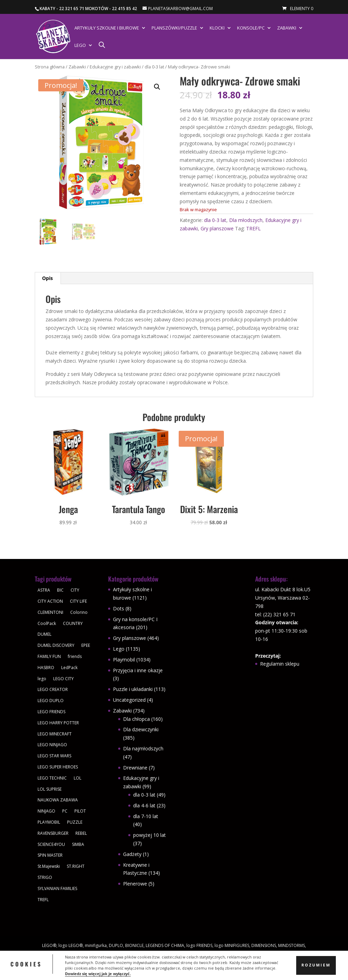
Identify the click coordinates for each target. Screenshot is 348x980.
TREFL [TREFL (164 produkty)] (43, 900)
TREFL (253, 228)
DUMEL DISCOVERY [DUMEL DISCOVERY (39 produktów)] (56, 645)
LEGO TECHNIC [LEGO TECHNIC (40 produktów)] (52, 778)
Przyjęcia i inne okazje (138, 670)
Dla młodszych (246, 220)
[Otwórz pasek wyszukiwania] (102, 45)
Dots (119, 608)
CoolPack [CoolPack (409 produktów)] (47, 623)
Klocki (217, 28)
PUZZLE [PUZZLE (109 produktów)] (75, 822)
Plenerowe (135, 884)
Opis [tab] (47, 278)
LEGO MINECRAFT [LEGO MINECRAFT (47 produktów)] (55, 734)
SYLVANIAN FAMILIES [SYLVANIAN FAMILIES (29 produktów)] (57, 888)
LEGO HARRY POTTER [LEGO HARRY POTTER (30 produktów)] (58, 723)
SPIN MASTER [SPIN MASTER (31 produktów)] (50, 855)
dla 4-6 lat (144, 805)
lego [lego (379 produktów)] (42, 679)
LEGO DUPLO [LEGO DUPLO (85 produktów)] (51, 701)
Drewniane (135, 768)
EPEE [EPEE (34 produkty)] (86, 645)
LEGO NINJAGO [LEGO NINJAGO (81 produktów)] (52, 745)
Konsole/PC (251, 28)
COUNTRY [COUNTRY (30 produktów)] (73, 623)
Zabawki (287, 28)
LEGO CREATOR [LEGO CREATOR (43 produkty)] (53, 689)
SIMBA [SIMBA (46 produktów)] (78, 844)
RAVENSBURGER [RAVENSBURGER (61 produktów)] (53, 833)
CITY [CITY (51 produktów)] (75, 590)
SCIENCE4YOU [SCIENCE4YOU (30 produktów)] (51, 844)
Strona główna (50, 67)
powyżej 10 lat (149, 835)
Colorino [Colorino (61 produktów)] (79, 612)
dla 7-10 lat (146, 816)
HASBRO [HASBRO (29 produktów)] (46, 668)
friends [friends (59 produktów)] (75, 656)
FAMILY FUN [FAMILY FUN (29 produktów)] (49, 656)
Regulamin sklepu (280, 664)
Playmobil (124, 660)
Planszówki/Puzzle (174, 28)
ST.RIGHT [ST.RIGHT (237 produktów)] (76, 866)
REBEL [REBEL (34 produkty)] (81, 833)
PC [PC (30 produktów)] (65, 811)
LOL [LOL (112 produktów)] (78, 778)
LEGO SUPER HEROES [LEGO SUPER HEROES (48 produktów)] (58, 767)
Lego (80, 46)
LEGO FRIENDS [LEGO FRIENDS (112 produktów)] (51, 712)
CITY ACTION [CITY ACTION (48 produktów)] (50, 601)
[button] (157, 87)
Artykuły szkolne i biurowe (107, 28)
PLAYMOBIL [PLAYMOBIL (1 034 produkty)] (49, 822)
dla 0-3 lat (154, 67)
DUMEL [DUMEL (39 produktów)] (44, 634)
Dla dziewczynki (141, 729)
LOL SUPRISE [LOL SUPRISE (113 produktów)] (50, 789)
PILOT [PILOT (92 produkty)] (80, 811)
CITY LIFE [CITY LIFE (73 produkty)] (78, 601)
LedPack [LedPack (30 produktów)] (69, 668)
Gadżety (132, 854)
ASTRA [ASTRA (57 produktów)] (44, 590)
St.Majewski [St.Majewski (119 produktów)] (49, 866)
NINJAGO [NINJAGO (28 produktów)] (46, 811)
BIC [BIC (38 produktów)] (60, 590)
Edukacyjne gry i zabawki (115, 67)
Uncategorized (129, 700)
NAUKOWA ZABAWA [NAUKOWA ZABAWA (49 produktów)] (58, 800)
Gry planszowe (217, 228)
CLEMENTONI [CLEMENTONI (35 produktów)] (50, 612)
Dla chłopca (136, 719)
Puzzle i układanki (133, 689)
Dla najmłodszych (143, 748)
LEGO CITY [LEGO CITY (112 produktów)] (63, 679)
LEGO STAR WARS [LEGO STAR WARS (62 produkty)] (54, 756)
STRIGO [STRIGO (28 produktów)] (45, 877)
